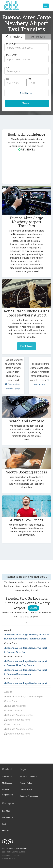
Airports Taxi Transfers (18, 849)
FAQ (4, 824)
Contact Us (7, 777)
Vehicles (6, 830)
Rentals (40, 37)
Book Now (26, 346)
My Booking (7, 783)
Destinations (8, 817)
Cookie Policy (26, 790)
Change (33, 608)
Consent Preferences (29, 796)
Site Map (6, 811)
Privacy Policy (26, 783)
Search (27, 103)
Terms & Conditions (28, 777)
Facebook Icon (5, 842)
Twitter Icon (10, 842)
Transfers (16, 36)
